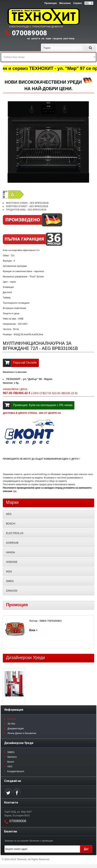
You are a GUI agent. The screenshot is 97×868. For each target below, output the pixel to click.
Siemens (12, 757)
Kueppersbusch (16, 771)
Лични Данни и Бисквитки (22, 733)
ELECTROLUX (15, 533)
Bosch (11, 762)
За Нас (11, 724)
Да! (86, 849)
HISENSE (12, 562)
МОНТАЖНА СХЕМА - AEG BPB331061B (27, 203)
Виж (32, 630)
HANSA (10, 552)
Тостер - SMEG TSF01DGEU (45, 621)
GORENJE (12, 543)
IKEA (9, 571)
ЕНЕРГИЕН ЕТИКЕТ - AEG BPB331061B (27, 206)
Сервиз (78, 3)
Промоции (50, 3)
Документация (16, 728)
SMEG (10, 581)
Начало (12, 719)
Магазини (65, 3)
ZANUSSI (12, 591)
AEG (9, 514)
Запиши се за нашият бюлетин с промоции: (29, 841)
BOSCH (11, 524)
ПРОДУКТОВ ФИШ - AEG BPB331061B (26, 210)
